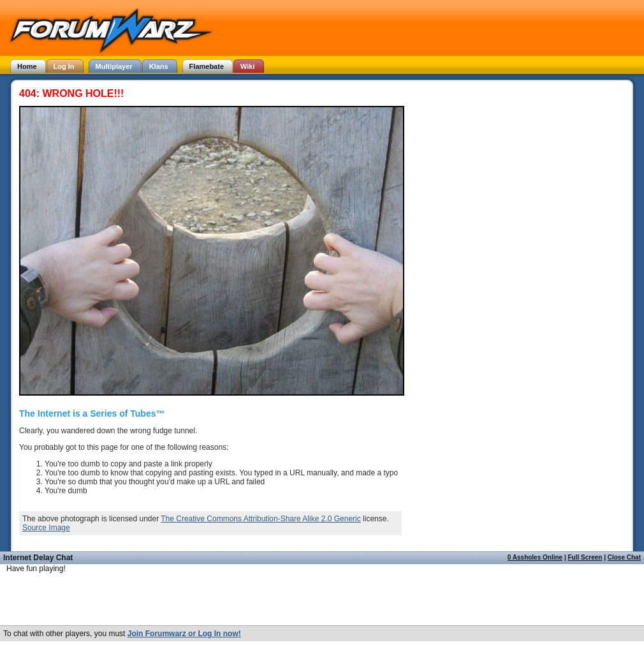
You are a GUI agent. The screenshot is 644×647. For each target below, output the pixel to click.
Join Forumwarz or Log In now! (184, 634)
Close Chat (624, 557)
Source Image (46, 528)
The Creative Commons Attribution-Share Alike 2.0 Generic (260, 519)
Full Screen (585, 557)
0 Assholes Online (535, 557)
